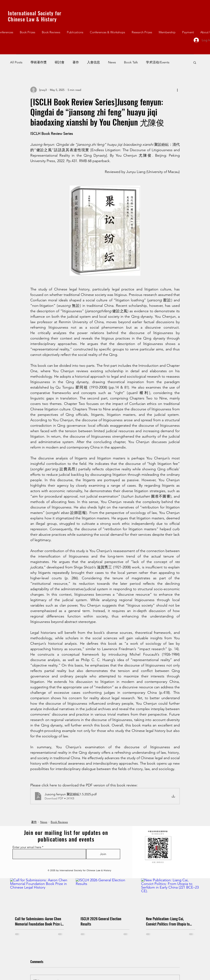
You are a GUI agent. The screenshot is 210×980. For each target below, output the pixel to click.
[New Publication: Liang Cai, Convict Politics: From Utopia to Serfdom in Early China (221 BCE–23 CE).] (171, 895)
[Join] (103, 854)
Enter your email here (27, 847)
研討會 (60, 62)
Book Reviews (59, 822)
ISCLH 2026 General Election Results (101, 921)
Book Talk (131, 62)
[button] (195, 62)
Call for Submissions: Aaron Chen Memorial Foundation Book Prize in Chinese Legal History (39, 921)
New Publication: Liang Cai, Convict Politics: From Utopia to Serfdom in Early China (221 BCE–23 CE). (170, 921)
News (112, 62)
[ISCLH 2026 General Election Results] (105, 895)
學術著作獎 (39, 62)
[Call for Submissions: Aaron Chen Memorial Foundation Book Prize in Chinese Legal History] (39, 895)
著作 (76, 62)
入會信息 (93, 62)
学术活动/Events (158, 62)
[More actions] (177, 90)
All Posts (16, 62)
